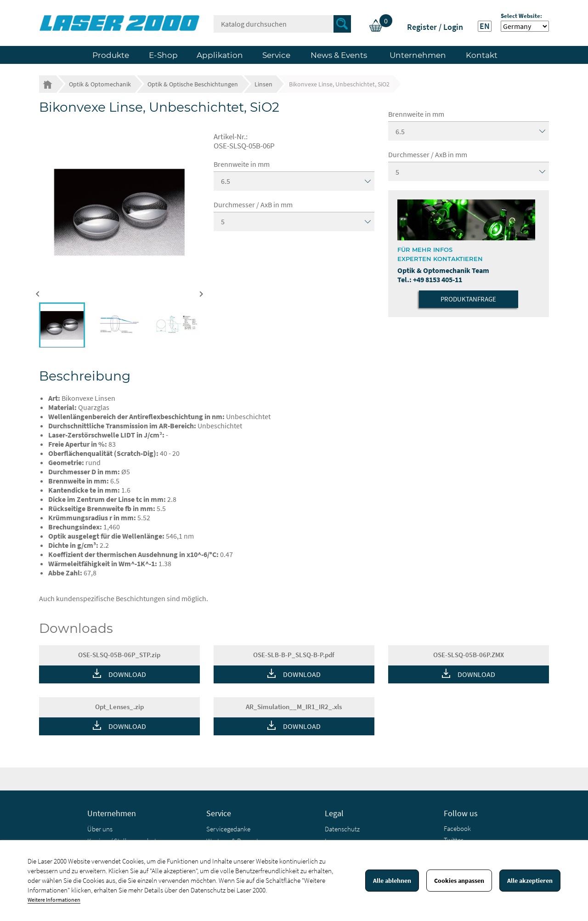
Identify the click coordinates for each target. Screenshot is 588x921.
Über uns (100, 829)
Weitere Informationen (54, 900)
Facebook (457, 828)
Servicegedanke (228, 829)
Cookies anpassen (459, 881)
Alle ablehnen (392, 881)
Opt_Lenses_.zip (119, 707)
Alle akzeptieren (530, 881)
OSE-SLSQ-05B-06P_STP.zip (119, 655)
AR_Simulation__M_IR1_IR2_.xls (294, 707)
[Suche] (282, 24)
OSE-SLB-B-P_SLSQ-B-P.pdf (294, 655)
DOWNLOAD (127, 674)
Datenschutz (342, 829)
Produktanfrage (468, 299)
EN (485, 26)
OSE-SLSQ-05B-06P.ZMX (469, 655)
